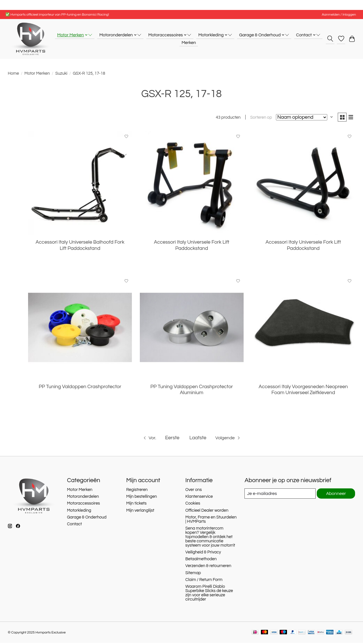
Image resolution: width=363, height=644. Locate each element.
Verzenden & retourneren (208, 567)
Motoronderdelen (83, 498)
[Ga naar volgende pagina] (230, 439)
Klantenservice (199, 498)
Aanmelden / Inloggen (339, 15)
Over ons (194, 491)
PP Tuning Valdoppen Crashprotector (80, 388)
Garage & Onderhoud (87, 518)
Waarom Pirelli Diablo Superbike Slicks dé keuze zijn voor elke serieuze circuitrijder (209, 594)
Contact (74, 525)
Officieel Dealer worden (207, 512)
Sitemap (193, 574)
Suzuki (61, 73)
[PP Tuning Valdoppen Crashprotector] (80, 329)
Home (13, 73)
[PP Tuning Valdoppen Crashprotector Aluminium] (192, 329)
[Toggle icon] (330, 39)
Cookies (193, 504)
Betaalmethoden (201, 560)
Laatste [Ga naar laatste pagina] (197, 439)
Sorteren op (259, 118)
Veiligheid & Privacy (203, 553)
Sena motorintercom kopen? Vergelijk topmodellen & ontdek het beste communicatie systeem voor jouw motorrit (210, 538)
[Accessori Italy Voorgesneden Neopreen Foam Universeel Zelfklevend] (303, 329)
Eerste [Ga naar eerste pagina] (172, 439)
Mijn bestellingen (142, 498)
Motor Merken (37, 73)
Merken (189, 43)
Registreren (137, 491)
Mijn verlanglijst (140, 512)
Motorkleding (79, 512)
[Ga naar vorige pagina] (147, 439)
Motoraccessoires (83, 504)
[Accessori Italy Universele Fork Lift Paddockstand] (192, 184)
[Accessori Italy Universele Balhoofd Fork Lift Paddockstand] (80, 184)
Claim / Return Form (204, 581)
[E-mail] (279, 495)
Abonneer (336, 495)
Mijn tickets (136, 504)
